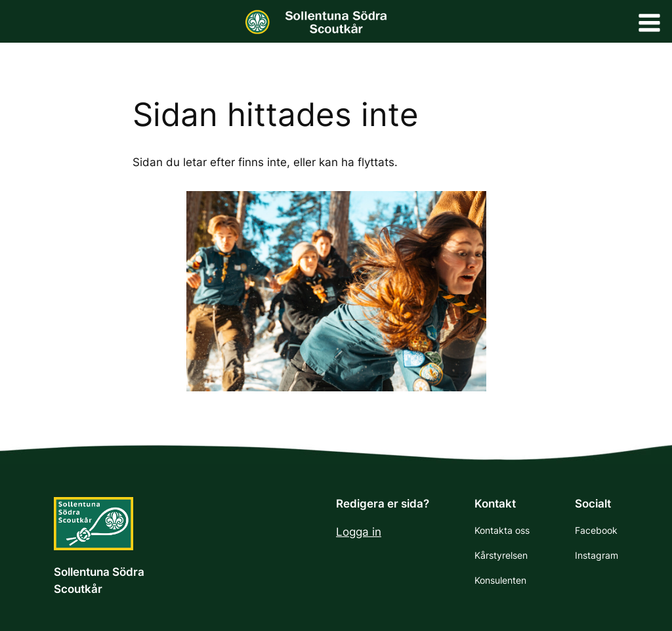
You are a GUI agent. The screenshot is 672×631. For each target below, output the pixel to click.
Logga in (359, 532)
